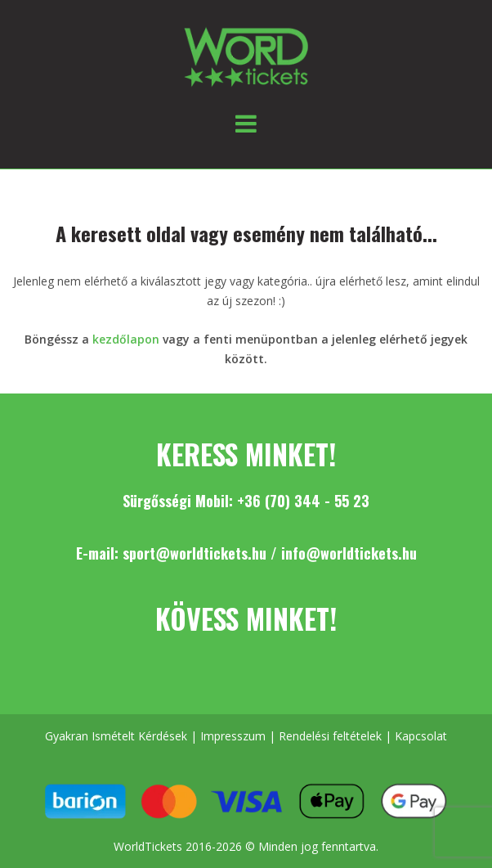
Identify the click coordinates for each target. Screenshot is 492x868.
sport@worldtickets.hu (195, 553)
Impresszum (233, 736)
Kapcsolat (421, 736)
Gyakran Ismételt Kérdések (116, 736)
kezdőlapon (126, 339)
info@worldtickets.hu (349, 553)
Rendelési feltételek (330, 736)
